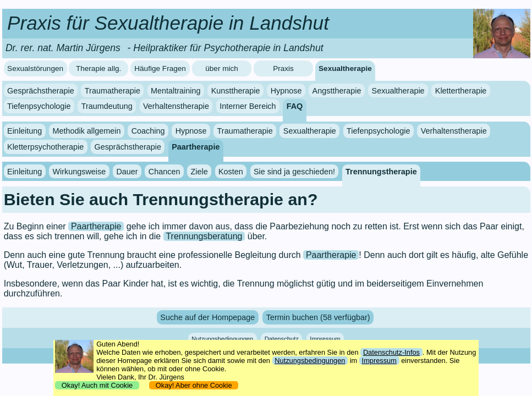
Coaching (148, 131)
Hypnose (286, 91)
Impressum (325, 338)
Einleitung (24, 131)
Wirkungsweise (79, 172)
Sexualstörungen (35, 68)
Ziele (199, 172)
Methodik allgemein (86, 131)
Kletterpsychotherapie (45, 147)
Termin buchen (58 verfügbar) (318, 317)
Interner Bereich (248, 106)
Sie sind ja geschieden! (294, 172)
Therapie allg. (98, 68)
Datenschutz (282, 338)
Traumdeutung (107, 106)
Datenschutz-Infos (391, 352)
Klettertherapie (461, 91)
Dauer (127, 172)
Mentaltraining (175, 91)
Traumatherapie (113, 91)
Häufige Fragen (160, 68)
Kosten (231, 172)
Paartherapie (196, 147)
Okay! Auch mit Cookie (97, 385)
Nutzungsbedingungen (222, 338)
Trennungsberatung (204, 236)
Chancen (164, 172)
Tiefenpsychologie (39, 106)
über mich (222, 68)
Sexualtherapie (345, 68)
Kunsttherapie (236, 91)
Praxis (283, 68)
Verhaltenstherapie (176, 106)
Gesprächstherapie (41, 91)
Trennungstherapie (381, 172)
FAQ (295, 106)
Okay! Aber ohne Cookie (194, 385)
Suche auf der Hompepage (207, 317)
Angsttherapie (337, 91)
